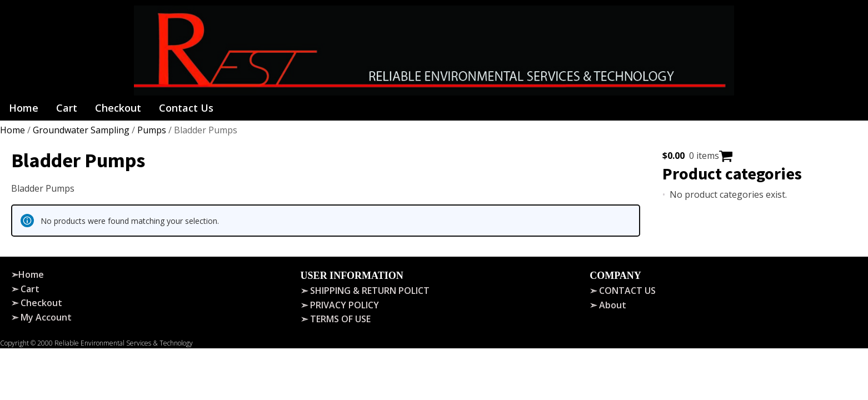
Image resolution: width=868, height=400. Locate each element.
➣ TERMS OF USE (336, 319)
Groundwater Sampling (81, 130)
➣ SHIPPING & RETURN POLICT (365, 291)
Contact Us (186, 108)
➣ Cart (25, 289)
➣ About (608, 305)
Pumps (152, 130)
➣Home (28, 274)
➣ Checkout (37, 303)
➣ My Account (41, 317)
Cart (67, 108)
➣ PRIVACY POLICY (340, 305)
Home (24, 108)
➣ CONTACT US (623, 291)
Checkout (118, 108)
